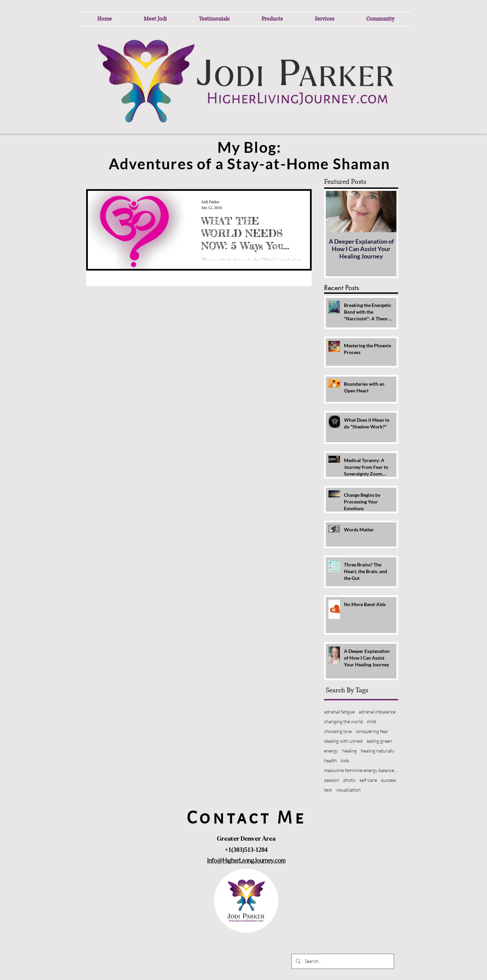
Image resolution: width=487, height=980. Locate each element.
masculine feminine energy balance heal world (361, 770)
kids (345, 760)
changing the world (343, 721)
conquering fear (372, 731)
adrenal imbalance (377, 712)
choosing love (338, 731)
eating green (379, 741)
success (389, 780)
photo (349, 780)
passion (332, 780)
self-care (368, 780)
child (372, 721)
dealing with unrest (343, 741)
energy (331, 751)
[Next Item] (386, 212)
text (328, 790)
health (331, 760)
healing (350, 751)
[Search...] (342, 961)
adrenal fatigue (339, 712)
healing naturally (378, 751)
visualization (348, 790)
